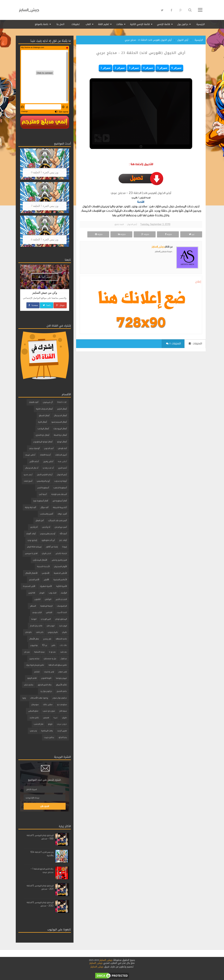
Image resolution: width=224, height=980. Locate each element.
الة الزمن (32, 593)
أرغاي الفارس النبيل (45, 475)
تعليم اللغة (104, 24)
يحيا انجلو (63, 737)
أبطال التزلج (62, 409)
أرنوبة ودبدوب (60, 481)
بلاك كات (63, 645)
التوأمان (48, 599)
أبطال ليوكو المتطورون (43, 442)
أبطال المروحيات (60, 429)
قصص (46, 718)
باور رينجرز (47, 639)
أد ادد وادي (48, 468)
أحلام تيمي (30, 455)
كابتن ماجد (34, 718)
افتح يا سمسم (31, 553)
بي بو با (52, 652)
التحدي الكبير (61, 599)
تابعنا (46, 305)
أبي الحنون (49, 448)
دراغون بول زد (46, 691)
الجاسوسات (62, 606)
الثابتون (37, 599)
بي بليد (63, 652)
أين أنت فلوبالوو (48, 540)
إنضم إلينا (45, 277)
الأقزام (46, 580)
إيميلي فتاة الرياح (34, 547)
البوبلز (42, 593)
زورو (24, 698)
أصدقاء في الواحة (59, 494)
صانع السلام (33, 711)
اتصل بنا (60, 24)
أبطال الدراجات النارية (44, 409)
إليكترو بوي (32, 540)
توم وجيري (49, 672)
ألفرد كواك (62, 514)
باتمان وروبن (53, 632)
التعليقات (195, 344)
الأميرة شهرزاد (46, 586)
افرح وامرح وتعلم (59, 560)
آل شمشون (48, 402)
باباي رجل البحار (36, 626)
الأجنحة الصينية (43, 566)
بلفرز (53, 645)
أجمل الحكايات (61, 455)
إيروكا (64, 547)
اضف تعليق (119, 224)
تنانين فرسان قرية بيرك (35, 665)
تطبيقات (76, 24)
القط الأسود (62, 612)
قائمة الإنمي (164, 24)
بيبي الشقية (39, 652)
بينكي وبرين (34, 659)
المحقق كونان (61, 619)
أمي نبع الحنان (61, 527)
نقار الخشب (38, 724)
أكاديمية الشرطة (60, 507)
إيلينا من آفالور (52, 547)
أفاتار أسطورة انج (60, 501)
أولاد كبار (63, 540)
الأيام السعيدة (29, 586)
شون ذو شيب (49, 711)
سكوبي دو (62, 704)
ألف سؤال (44, 507)
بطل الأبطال (34, 639)
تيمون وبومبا (61, 678)
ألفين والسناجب (46, 514)
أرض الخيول (132, 224)
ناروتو (50, 724)
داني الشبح (62, 691)
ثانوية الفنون (46, 678)
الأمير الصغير (34, 580)
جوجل (60, 305)
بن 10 (44, 645)
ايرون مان (50, 626)
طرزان (64, 718)
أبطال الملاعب (43, 429)
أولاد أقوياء (31, 534)
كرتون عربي (62, 724)
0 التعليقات (174, 344)
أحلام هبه (62, 461)
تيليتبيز (37, 672)
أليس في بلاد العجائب (57, 520)
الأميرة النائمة (61, 586)
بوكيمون (34, 645)
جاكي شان (29, 685)
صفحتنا (33, 305)
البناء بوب (52, 593)
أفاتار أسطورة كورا (41, 501)
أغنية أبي (43, 494)
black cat (62, 402)
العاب (88, 24)
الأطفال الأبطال (31, 573)
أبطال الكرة (42, 422)
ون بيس (33, 731)
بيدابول (64, 659)
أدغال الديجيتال (32, 468)
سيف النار (63, 711)
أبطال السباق (44, 415)
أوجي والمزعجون (48, 534)
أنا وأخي (34, 527)
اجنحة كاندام (61, 553)
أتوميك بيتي (34, 448)
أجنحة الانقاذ (45, 455)
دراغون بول (183, 24)
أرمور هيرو (28, 475)
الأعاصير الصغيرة (60, 580)
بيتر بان (27, 652)
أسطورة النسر (43, 488)
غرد (191, 234)
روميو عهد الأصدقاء (39, 698)
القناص (49, 612)
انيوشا (34, 619)
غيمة (55, 718)
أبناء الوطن (62, 448)
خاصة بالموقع (42, 24)
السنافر (33, 606)
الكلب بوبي (37, 612)
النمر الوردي (46, 619)
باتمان (64, 632)
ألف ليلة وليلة (30, 507)
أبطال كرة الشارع (42, 435)
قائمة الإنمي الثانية (140, 24)
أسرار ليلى (28, 481)
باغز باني (40, 632)
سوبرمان (35, 704)
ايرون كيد (63, 626)
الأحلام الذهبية (60, 573)
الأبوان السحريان (60, 566)
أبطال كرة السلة (60, 435)
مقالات (120, 24)
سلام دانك (48, 704)
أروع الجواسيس (43, 481)
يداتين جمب (49, 737)
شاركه (168, 234)
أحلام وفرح (48, 461)
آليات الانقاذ (34, 402)
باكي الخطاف (61, 639)
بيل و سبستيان (50, 659)
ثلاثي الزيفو (32, 678)
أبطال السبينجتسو (59, 422)
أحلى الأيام (34, 461)
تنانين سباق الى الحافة (58, 665)
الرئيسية (201, 24)
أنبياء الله (63, 534)
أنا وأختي (46, 527)
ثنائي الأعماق (61, 685)
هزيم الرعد (62, 731)
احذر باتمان (46, 553)
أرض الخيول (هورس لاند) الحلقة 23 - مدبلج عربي (141, 53)
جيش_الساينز (29, 10)
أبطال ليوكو (62, 442)
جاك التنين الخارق (45, 685)
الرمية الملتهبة (46, 606)
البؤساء (64, 593)
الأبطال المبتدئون (40, 560)
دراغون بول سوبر (60, 698)
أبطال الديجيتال (60, 415)
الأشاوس (45, 573)
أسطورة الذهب (60, 488)
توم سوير (63, 672)
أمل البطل (40, 520)
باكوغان (28, 632)
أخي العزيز (62, 468)
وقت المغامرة (47, 731)
